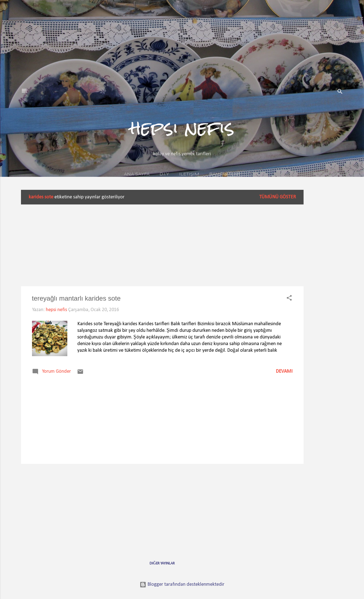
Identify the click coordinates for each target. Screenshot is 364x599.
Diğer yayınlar (162, 563)
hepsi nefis (182, 128)
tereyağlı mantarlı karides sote (76, 298)
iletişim (189, 174)
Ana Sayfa (137, 174)
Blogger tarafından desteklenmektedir (182, 584)
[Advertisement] (326, 273)
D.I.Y (164, 174)
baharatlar (225, 174)
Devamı (284, 371)
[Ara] (340, 92)
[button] (289, 299)
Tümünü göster (277, 197)
